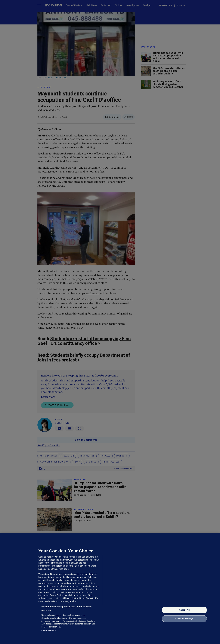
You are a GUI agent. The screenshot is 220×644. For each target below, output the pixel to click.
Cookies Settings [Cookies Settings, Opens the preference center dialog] (184, 619)
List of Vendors (49, 630)
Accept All (184, 610)
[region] (110, 589)
